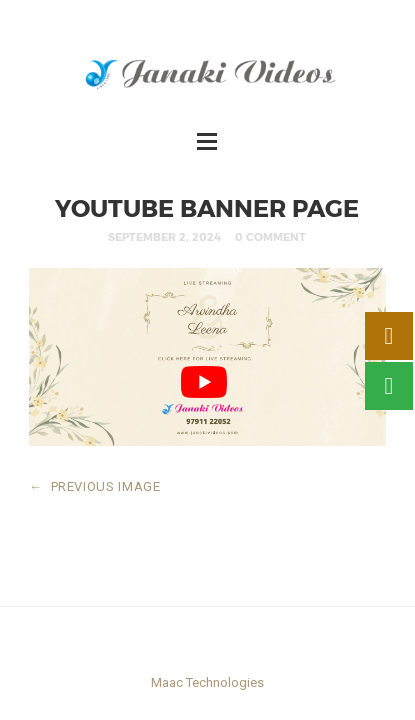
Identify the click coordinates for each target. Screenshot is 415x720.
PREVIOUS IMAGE (95, 486)
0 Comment (270, 236)
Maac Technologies (207, 682)
